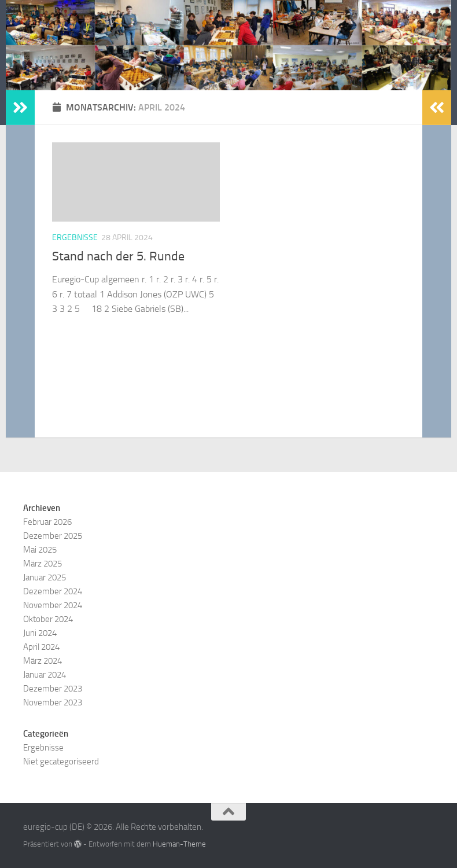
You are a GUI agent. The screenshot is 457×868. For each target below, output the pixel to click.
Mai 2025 (40, 550)
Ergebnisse (75, 238)
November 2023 (53, 703)
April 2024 (41, 647)
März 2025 (43, 564)
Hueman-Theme (179, 844)
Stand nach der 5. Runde (118, 256)
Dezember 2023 (53, 689)
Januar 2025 (45, 578)
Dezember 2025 (53, 536)
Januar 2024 (45, 675)
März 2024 (43, 661)
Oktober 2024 (48, 619)
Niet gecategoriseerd (61, 762)
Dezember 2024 (53, 591)
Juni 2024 (40, 633)
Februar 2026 (47, 522)
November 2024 (53, 605)
